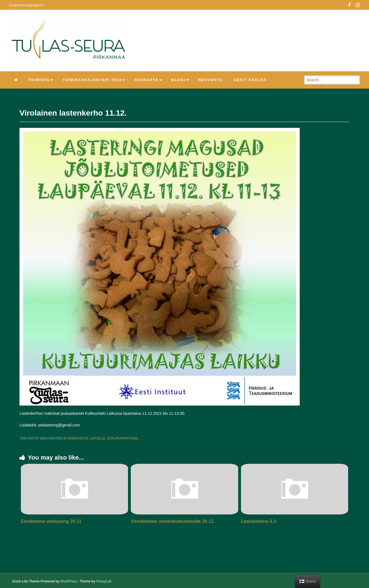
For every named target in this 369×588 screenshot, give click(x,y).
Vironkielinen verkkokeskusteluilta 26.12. (173, 521)
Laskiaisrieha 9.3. (259, 521)
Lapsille (98, 438)
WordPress (69, 581)
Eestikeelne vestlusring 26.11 (51, 521)
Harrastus (78, 438)
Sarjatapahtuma (122, 438)
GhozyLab (104, 581)
